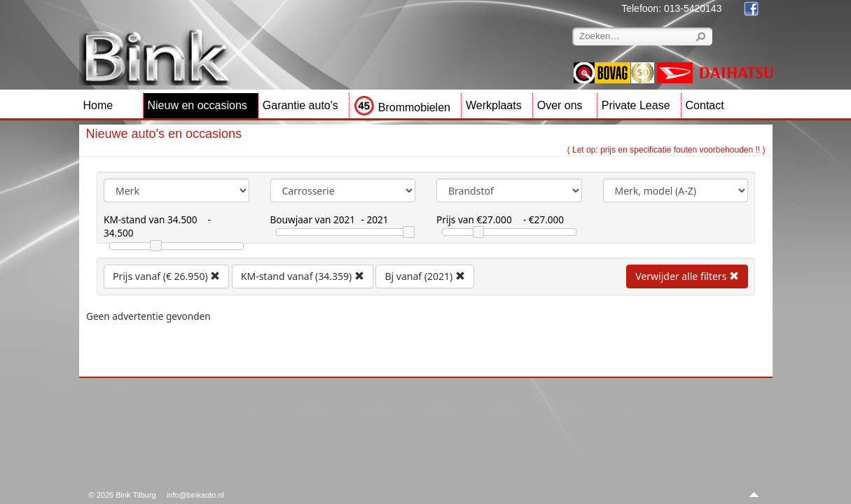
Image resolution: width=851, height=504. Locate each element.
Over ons (560, 105)
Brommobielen (402, 107)
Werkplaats (494, 105)
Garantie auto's (300, 105)
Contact (705, 105)
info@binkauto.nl (195, 495)
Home (98, 105)
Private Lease (636, 105)
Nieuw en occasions (198, 105)
